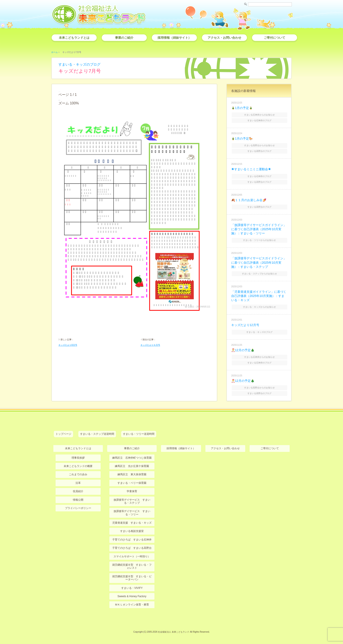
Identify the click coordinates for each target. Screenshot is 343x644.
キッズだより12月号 (245, 325)
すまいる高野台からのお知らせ (259, 145)
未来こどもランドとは (74, 38)
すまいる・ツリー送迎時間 (139, 434)
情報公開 (78, 500)
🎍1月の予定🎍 (242, 108)
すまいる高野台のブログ (259, 151)
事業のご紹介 (124, 38)
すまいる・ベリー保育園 (132, 483)
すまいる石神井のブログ (259, 120)
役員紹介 (78, 491)
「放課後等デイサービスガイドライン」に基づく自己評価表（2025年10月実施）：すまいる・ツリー (259, 229)
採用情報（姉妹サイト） (174, 38)
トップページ (63, 434)
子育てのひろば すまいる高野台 (132, 548)
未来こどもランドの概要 (78, 466)
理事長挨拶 (78, 458)
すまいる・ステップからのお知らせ (259, 274)
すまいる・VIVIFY (132, 588)
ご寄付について (275, 38)
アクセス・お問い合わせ (224, 38)
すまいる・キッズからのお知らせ (259, 307)
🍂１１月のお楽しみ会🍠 (249, 200)
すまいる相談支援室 (132, 531)
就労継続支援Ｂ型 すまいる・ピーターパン (132, 578)
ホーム (54, 52)
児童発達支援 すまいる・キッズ (132, 523)
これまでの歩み (78, 474)
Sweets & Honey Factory (132, 596)
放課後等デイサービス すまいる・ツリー (132, 513)
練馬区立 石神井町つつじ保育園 (132, 458)
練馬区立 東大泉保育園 (132, 474)
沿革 (78, 483)
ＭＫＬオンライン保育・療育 (132, 605)
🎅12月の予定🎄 (243, 350)
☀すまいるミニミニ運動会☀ (251, 169)
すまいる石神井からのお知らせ (259, 115)
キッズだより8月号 (68, 345)
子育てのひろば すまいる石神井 (132, 540)
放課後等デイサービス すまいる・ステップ (132, 501)
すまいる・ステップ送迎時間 (97, 434)
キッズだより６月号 (150, 345)
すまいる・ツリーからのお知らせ (259, 240)
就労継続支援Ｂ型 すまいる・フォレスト (132, 566)
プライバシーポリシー (78, 508)
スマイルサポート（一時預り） (132, 556)
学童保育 (132, 491)
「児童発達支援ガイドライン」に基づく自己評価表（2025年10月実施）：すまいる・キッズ (259, 296)
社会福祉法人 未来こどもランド (174, 632)
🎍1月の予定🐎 (242, 139)
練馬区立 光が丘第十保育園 (132, 466)
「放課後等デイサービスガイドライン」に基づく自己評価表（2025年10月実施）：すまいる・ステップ (259, 262)
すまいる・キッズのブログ (79, 64)
